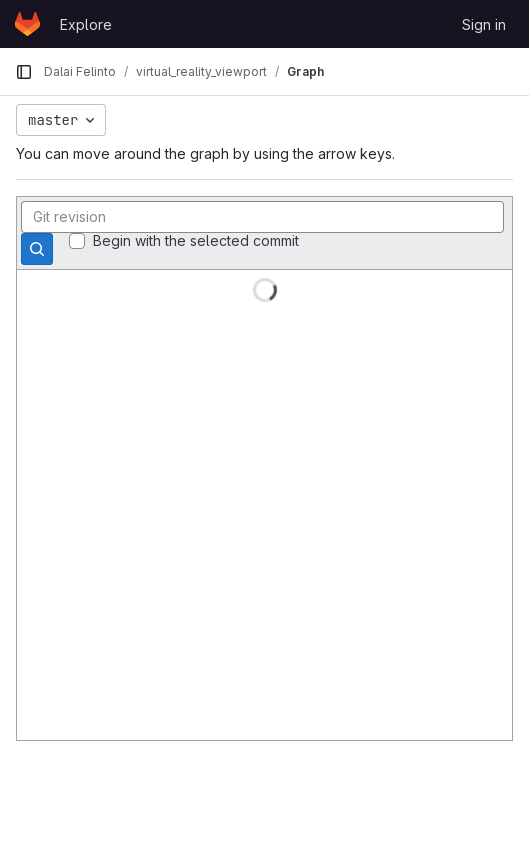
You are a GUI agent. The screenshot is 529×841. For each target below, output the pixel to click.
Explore (86, 24)
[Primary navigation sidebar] (24, 72)
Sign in (484, 24)
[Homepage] (27, 24)
